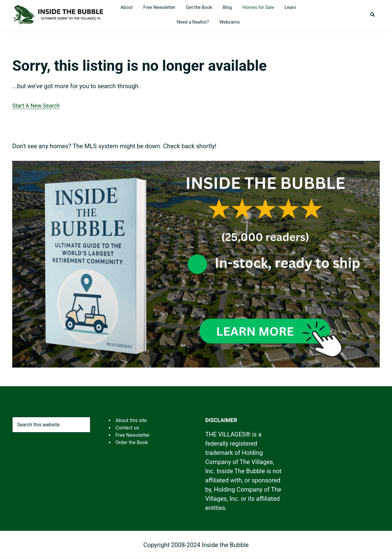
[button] (373, 15)
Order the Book (132, 442)
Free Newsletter (133, 435)
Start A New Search (36, 106)
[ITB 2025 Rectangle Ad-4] (196, 166)
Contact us (127, 428)
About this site (131, 420)
